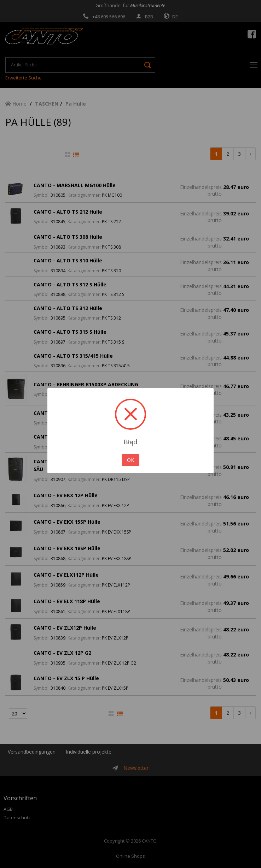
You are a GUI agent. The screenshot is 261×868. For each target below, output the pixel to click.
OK (130, 460)
